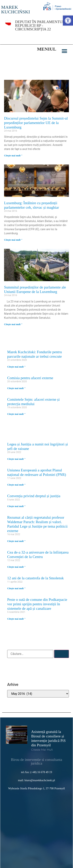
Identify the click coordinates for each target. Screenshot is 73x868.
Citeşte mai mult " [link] (13, 156)
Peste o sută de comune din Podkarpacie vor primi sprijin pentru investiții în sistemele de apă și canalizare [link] (37, 604)
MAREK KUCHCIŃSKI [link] (16, 9)
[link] (68, 21)
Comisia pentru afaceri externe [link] (30, 378)
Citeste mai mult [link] (42, 750)
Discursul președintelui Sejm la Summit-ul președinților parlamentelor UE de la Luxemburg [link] (36, 123)
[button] (65, 51)
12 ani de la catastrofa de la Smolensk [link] (35, 578)
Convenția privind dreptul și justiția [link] (34, 496)
